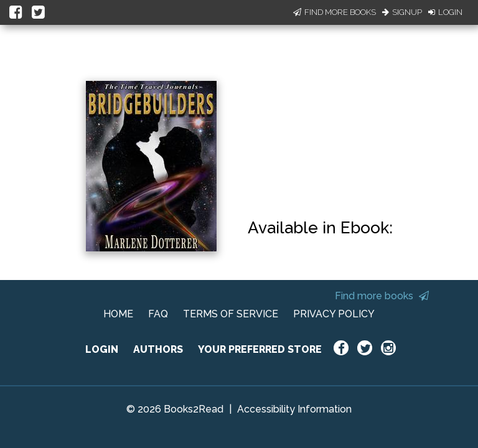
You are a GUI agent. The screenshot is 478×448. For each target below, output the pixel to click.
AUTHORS (158, 349)
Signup (402, 12)
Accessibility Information (294, 409)
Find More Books (335, 12)
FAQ (158, 314)
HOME (118, 314)
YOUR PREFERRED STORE (260, 349)
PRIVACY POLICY (334, 314)
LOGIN (102, 349)
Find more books (382, 296)
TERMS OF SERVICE (231, 314)
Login (445, 12)
